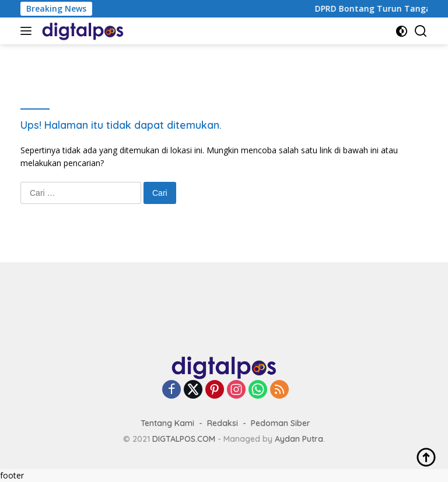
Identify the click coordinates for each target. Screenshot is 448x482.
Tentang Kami (167, 423)
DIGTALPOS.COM (184, 439)
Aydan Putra (299, 439)
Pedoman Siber (281, 423)
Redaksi (223, 423)
